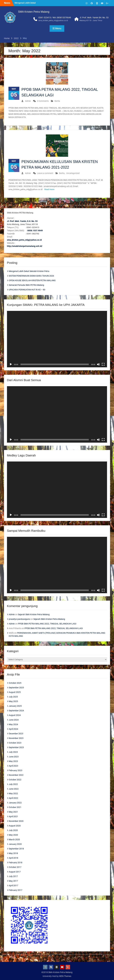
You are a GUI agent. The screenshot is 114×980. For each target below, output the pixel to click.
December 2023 (16, 734)
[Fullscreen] (103, 364)
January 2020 (15, 844)
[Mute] (98, 364)
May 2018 (13, 853)
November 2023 (16, 738)
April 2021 (13, 816)
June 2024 (14, 720)
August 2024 (15, 715)
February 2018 (16, 863)
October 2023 (15, 743)
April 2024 (13, 729)
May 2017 (13, 881)
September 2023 (16, 747)
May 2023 (13, 761)
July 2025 (13, 697)
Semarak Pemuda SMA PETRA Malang (26, 285)
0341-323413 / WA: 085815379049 (55, 18)
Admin (28, 101)
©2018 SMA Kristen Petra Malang (57, 972)
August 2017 (15, 872)
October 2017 (15, 867)
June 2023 (14, 757)
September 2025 (16, 688)
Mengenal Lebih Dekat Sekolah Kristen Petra (29, 271)
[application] (57, 339)
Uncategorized (73, 173)
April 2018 (13, 858)
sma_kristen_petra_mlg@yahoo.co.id (53, 20)
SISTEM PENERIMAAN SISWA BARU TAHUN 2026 (31, 276)
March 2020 (14, 839)
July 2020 (13, 830)
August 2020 (15, 826)
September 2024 (16, 711)
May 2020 (13, 835)
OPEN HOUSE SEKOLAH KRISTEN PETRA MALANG (32, 280)
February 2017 (16, 890)
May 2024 (13, 724)
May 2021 (13, 812)
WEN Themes (65, 976)
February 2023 (16, 770)
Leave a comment (45, 173)
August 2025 (15, 692)
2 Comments (43, 101)
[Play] (11, 364)
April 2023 (13, 766)
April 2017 (13, 886)
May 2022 (13, 793)
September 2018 (16, 849)
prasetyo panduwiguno (19, 619)
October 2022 (15, 780)
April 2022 (13, 798)
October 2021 (15, 807)
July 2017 (13, 876)
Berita (57, 101)
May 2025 (13, 701)
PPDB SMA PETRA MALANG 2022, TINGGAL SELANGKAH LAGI (47, 624)
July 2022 (13, 784)
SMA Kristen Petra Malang (34, 12)
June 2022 (14, 789)
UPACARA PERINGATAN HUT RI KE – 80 (27, 290)
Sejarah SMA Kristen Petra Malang (34, 614)
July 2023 (13, 752)
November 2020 (16, 821)
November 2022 (16, 775)
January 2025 (15, 706)
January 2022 (15, 803)
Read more (49, 189)
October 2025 (15, 683)
